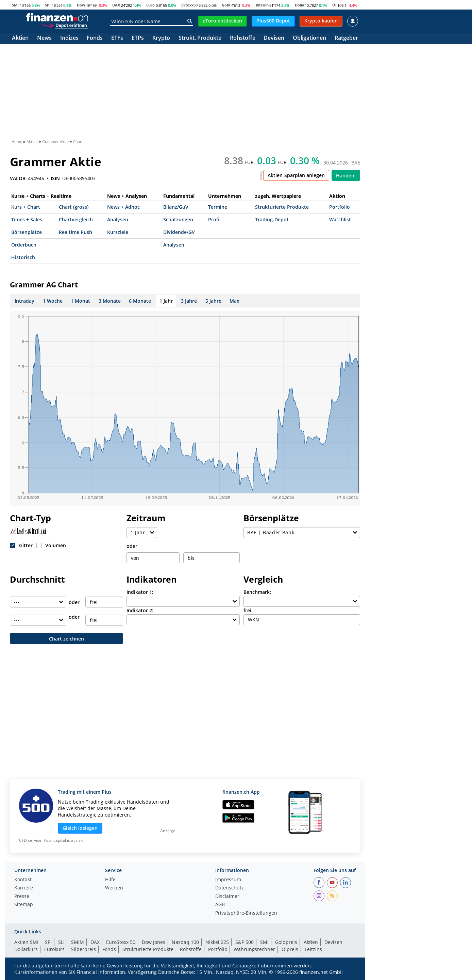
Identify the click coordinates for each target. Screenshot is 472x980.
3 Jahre (189, 301)
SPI (48, 5)
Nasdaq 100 (185, 942)
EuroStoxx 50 (121, 942)
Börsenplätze (27, 232)
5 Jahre (213, 301)
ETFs (117, 38)
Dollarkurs (26, 949)
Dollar (300, 5)
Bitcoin (262, 5)
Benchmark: (257, 592)
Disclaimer (227, 897)
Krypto (161, 38)
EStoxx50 (189, 5)
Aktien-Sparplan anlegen (296, 175)
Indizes (69, 38)
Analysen (118, 219)
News (44, 38)
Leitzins (313, 949)
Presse (22, 897)
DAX (116, 5)
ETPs (138, 38)
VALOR (18, 178)
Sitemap (24, 905)
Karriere (24, 888)
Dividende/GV (179, 232)
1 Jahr (166, 301)
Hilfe (110, 880)
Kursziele (118, 232)
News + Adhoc (123, 207)
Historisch (23, 257)
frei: (248, 610)
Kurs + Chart (26, 207)
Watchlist (340, 219)
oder (132, 546)
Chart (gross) (74, 207)
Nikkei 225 (217, 942)
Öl (334, 5)
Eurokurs (54, 949)
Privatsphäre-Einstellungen (246, 913)
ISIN (55, 178)
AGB (220, 905)
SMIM (78, 942)
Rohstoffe (243, 38)
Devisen (274, 38)
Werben (114, 888)
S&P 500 (245, 942)
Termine (218, 207)
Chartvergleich (76, 219)
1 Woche (53, 301)
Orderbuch (24, 245)
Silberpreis (83, 949)
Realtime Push (75, 232)
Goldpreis (286, 942)
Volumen (56, 545)
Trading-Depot (272, 219)
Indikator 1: (140, 592)
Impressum (228, 880)
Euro (150, 5)
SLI (61, 942)
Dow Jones (154, 942)
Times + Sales (27, 219)
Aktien (20, 38)
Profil (214, 219)
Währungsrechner (254, 949)
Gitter (26, 545)
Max (234, 301)
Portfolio (340, 207)
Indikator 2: (140, 610)
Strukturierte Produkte (282, 207)
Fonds (95, 38)
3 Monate (110, 301)
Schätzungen (178, 219)
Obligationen (309, 38)
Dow (81, 5)
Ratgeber (346, 38)
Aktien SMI (26, 942)
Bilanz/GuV (176, 207)
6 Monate (140, 301)
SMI (15, 5)
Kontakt (23, 880)
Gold (226, 5)
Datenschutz (230, 888)
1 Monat (80, 301)
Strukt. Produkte (200, 38)
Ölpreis (290, 949)
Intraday (24, 301)
